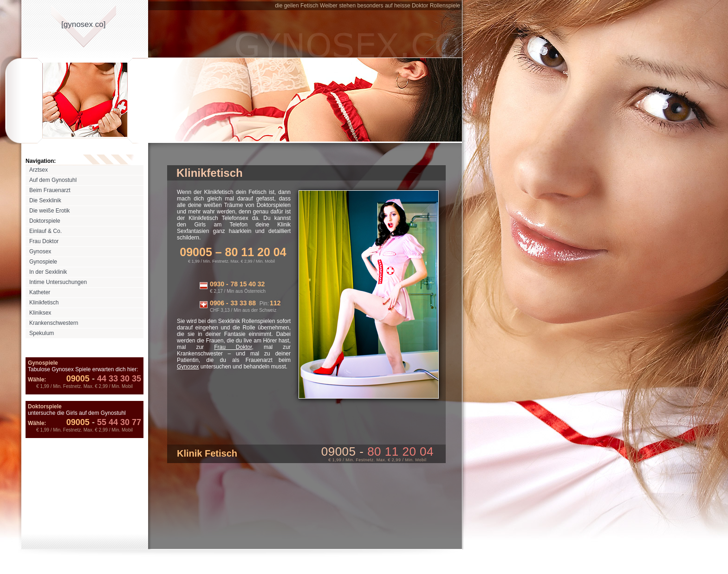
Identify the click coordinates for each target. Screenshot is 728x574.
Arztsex (39, 170)
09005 (78, 379)
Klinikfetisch (44, 303)
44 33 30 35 (115, 379)
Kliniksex (40, 313)
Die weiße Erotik (49, 211)
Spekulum (42, 333)
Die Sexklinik (45, 200)
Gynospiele (43, 262)
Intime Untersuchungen (58, 282)
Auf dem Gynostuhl (53, 180)
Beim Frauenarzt (50, 190)
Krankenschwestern (54, 323)
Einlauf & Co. (45, 231)
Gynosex (40, 252)
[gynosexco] (83, 24)
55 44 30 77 (115, 422)
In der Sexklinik (48, 272)
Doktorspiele (45, 221)
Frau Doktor (44, 241)
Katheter (40, 292)
